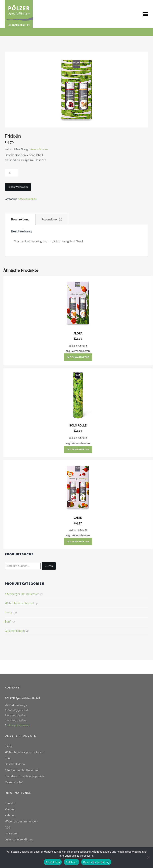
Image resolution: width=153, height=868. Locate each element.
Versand (10, 809)
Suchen (49, 566)
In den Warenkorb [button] (78, 357)
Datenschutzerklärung (19, 839)
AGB (8, 827)
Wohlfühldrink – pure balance (24, 752)
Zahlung (10, 815)
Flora (78, 333)
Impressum (12, 833)
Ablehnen (71, 862)
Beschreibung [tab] (20, 219)
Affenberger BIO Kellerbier (22, 594)
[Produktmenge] (11, 173)
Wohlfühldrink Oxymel (19, 603)
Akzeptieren (53, 862)
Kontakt (10, 803)
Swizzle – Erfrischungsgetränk (24, 776)
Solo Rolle (78, 426)
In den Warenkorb (18, 187)
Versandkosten (39, 149)
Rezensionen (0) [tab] (52, 219)
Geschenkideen (27, 199)
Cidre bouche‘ (14, 782)
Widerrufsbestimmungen (21, 821)
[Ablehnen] (148, 857)
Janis (78, 518)
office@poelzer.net (18, 725)
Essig (8, 612)
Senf (8, 622)
